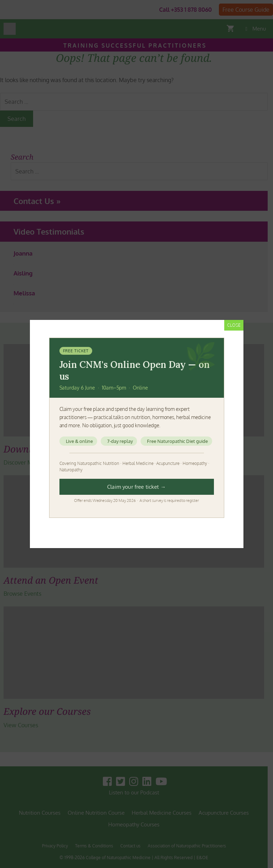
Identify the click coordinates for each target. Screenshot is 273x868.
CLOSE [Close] (234, 325)
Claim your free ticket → (136, 487)
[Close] (219, 342)
